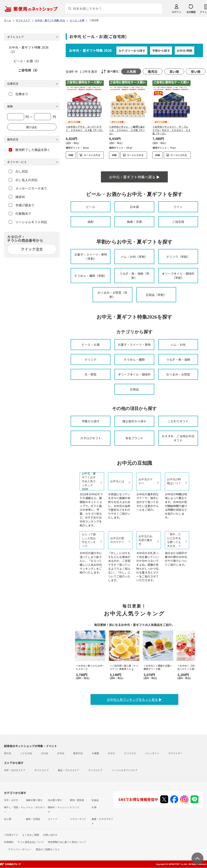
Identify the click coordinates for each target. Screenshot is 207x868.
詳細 (71, 155)
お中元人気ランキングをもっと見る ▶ (134, 699)
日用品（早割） (156, 295)
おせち (111, 753)
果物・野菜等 (77, 800)
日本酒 (134, 207)
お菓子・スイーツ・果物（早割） (91, 257)
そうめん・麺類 (134, 359)
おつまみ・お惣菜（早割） (112, 295)
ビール (91, 207)
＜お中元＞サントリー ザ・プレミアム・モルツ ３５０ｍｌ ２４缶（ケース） (171, 130)
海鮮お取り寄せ (34, 800)
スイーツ (53, 819)
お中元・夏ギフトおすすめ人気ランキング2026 (89, 481)
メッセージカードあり (28, 188)
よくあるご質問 (31, 835)
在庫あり (18, 94)
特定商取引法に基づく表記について (67, 842)
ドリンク (91, 359)
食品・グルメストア (68, 770)
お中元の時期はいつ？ (174, 481)
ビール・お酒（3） (27, 61)
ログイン (177, 12)
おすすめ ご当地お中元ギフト (178, 438)
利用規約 (9, 842)
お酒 (94, 807)
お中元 (61, 753)
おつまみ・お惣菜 (178, 374)
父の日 (45, 753)
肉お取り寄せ (55, 800)
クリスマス (130, 753)
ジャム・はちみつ (35, 807)
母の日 (8, 753)
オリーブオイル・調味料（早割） (178, 276)
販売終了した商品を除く (30, 150)
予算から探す (161, 51)
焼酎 (91, 222)
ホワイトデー (175, 753)
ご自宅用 (178, 222)
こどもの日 (26, 753)
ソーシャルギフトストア (125, 770)
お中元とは (117, 481)
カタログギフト (91, 438)
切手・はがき (11, 800)
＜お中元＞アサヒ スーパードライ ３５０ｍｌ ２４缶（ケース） (85, 128)
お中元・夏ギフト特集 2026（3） (29, 49)
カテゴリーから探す (132, 51)
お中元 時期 (185, 51)
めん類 (8, 819)
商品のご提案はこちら (48, 849)
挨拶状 (17, 197)
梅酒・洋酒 (134, 222)
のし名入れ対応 (23, 180)
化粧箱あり (20, 213)
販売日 (153, 71)
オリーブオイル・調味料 (134, 374)
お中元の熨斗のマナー (117, 540)
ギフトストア (42, 770)
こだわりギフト (178, 421)
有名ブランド (134, 438)
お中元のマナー (145, 481)
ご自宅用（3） (29, 70)
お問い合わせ (50, 835)
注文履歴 (191, 12)
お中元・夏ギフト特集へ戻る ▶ (134, 177)
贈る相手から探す (134, 421)
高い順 (174, 71)
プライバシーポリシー (20, 849)
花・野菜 (91, 374)
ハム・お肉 (178, 345)
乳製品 (95, 800)
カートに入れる (92, 155)
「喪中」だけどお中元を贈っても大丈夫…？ (174, 540)
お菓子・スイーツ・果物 (134, 345)
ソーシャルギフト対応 (28, 222)
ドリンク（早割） (178, 257)
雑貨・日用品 (33, 819)
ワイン (178, 207)
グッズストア (95, 770)
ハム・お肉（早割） (134, 257)
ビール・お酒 (91, 345)
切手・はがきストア (15, 770)
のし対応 (18, 171)
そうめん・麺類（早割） (91, 276)
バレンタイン (152, 753)
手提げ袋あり (22, 205)
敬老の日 (78, 753)
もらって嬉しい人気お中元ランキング (89, 540)
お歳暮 (95, 753)
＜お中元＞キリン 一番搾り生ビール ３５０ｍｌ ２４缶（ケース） (127, 130)
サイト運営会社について (31, 842)
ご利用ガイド (11, 835)
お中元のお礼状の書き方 (145, 540)
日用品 (134, 389)
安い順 (196, 71)
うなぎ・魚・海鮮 (178, 359)
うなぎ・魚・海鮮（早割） (134, 276)
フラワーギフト (78, 819)
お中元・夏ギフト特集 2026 (90, 50)
